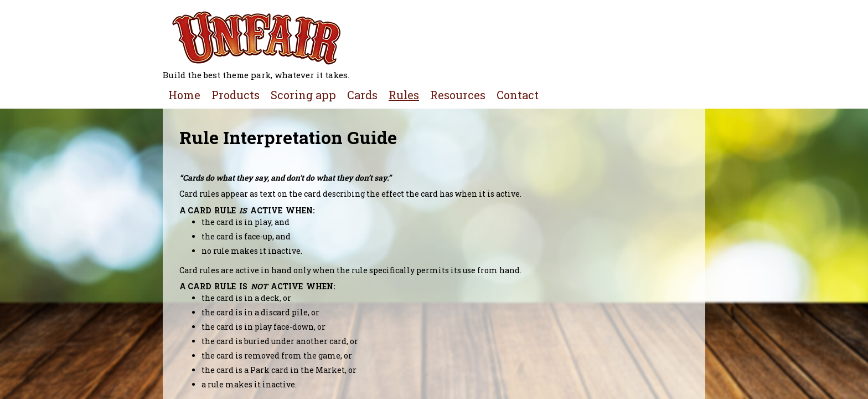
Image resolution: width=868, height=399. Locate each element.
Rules (404, 95)
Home (184, 95)
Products (236, 95)
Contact (518, 95)
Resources (458, 95)
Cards (362, 95)
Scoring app (303, 95)
